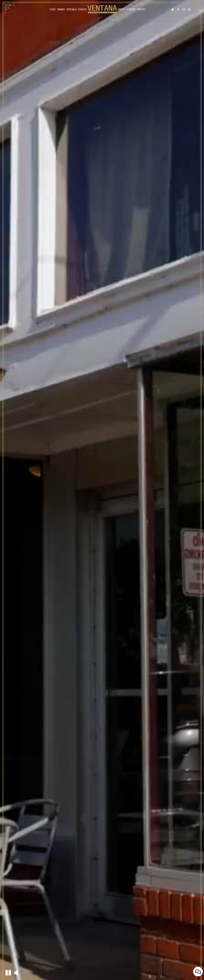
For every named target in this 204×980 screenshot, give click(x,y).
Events (82, 9)
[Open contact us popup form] (198, 972)
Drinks (61, 9)
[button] (8, 973)
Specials (72, 9)
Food (53, 9)
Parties (141, 9)
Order (121, 9)
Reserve (131, 9)
